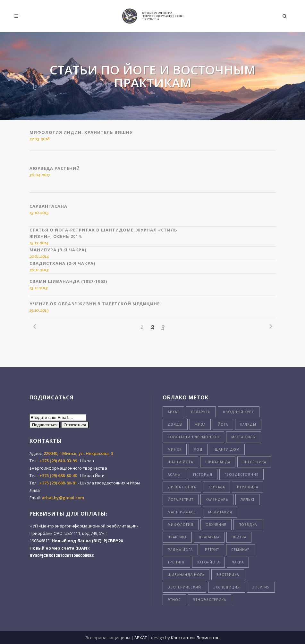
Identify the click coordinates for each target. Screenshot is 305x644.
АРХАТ (141, 638)
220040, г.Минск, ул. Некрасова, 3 (78, 453)
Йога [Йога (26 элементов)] (223, 424)
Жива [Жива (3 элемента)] (200, 424)
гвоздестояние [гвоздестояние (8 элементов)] (241, 474)
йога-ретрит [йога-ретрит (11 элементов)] (181, 500)
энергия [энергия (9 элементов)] (261, 587)
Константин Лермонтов (195, 638)
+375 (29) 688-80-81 (58, 483)
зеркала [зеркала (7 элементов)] (216, 487)
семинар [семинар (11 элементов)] (241, 550)
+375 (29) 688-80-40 (58, 475)
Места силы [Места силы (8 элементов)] (244, 437)
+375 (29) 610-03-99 (58, 461)
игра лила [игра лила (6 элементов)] (248, 487)
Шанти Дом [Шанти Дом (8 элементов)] (227, 449)
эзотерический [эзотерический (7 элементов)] (184, 587)
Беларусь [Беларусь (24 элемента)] (201, 412)
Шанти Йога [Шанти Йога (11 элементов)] (180, 462)
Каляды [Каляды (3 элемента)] (248, 424)
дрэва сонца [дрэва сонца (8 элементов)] (182, 487)
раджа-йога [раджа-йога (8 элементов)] (180, 550)
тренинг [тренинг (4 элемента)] (176, 562)
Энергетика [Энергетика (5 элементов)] (254, 462)
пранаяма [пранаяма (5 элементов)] (209, 537)
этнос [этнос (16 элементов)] (174, 600)
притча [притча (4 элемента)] (239, 537)
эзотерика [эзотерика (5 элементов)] (228, 575)
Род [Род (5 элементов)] (198, 449)
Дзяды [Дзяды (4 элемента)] (175, 424)
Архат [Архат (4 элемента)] (173, 412)
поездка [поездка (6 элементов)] (248, 525)
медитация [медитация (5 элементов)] (220, 512)
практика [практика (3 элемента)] (177, 537)
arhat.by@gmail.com (63, 498)
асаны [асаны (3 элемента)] (174, 474)
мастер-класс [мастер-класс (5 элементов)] (182, 512)
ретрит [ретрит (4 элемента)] (212, 550)
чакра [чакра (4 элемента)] (238, 562)
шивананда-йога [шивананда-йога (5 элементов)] (186, 575)
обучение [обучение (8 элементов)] (216, 525)
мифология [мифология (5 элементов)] (181, 525)
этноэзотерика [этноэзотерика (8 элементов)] (210, 600)
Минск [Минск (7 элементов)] (175, 449)
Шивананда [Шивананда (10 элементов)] (218, 462)
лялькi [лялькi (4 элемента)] (247, 500)
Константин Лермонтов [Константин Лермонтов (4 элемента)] (193, 437)
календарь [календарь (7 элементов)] (217, 500)
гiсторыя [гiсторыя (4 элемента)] (203, 474)
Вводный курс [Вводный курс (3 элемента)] (239, 412)
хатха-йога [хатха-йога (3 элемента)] (208, 562)
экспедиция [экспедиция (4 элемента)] (227, 587)
